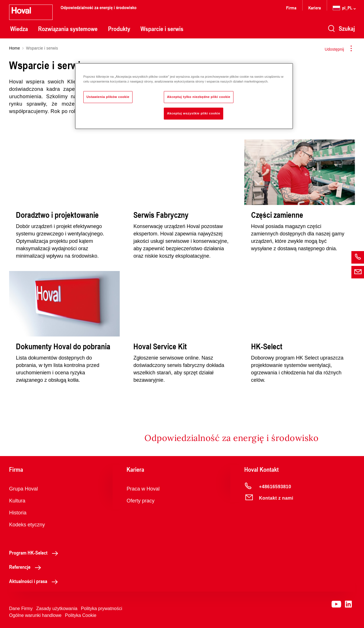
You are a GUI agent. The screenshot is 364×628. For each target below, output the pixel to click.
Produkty (119, 29)
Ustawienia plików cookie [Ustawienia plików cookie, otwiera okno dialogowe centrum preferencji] (108, 97)
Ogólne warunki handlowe (35, 615)
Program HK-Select (35, 553)
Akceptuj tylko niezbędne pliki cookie (199, 97)
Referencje (27, 567)
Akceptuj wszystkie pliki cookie (194, 113)
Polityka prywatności (102, 608)
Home (15, 48)
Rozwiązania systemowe (68, 29)
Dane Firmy (21, 608)
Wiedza (19, 29)
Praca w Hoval (143, 489)
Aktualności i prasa (35, 581)
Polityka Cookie (81, 615)
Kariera (315, 8)
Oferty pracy (140, 501)
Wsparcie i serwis (162, 29)
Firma (291, 8)
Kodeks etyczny (27, 525)
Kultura (17, 501)
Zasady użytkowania (57, 608)
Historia (18, 513)
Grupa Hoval (23, 489)
